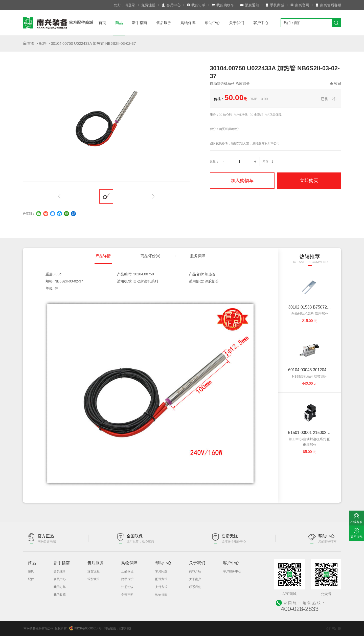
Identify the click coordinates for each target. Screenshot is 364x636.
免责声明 (127, 595)
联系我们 (195, 587)
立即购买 (309, 181)
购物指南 (161, 595)
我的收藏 (60, 595)
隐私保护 (127, 579)
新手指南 (140, 23)
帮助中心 (212, 23)
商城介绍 (195, 571)
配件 (43, 43)
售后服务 (164, 23)
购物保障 (188, 23)
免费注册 (148, 5)
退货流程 (94, 571)
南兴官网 (300, 5)
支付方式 (161, 587)
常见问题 (161, 571)
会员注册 (60, 571)
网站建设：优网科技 (118, 628)
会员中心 (171, 5)
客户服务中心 (232, 571)
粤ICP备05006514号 (85, 628)
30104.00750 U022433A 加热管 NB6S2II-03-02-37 (93, 43)
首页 (102, 23)
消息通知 (250, 5)
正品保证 (127, 571)
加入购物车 (242, 181)
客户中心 (261, 23)
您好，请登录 (125, 5)
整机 (31, 571)
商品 (119, 23)
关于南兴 (195, 579)
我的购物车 (223, 5)
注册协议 (127, 587)
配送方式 (161, 579)
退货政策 (94, 579)
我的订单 (196, 5)
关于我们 (237, 23)
